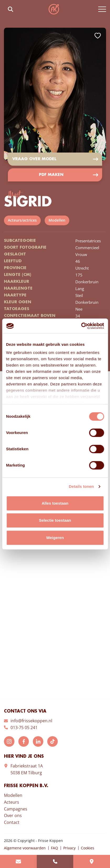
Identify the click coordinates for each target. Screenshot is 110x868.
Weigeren (55, 538)
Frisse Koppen (54, 9)
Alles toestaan (55, 503)
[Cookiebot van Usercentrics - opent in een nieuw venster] (81, 326)
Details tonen (81, 486)
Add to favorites (98, 36)
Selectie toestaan (55, 520)
